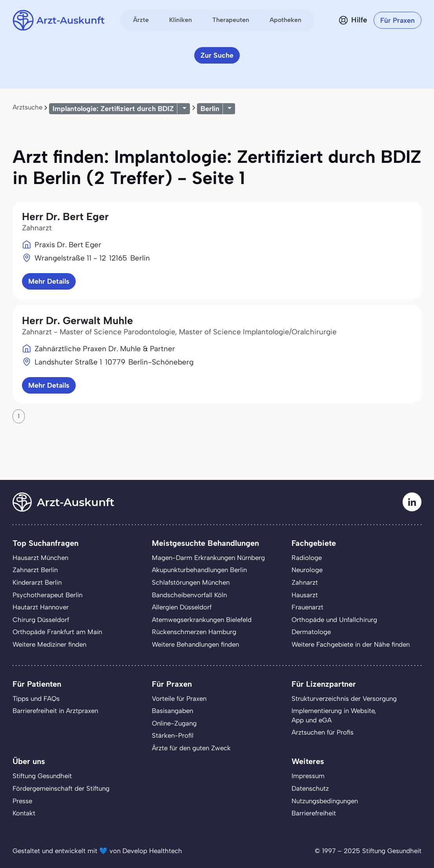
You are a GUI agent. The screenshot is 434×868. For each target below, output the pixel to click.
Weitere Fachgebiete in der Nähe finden (351, 644)
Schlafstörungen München (191, 582)
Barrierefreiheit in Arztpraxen (55, 711)
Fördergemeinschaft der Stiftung (61, 788)
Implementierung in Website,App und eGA (334, 715)
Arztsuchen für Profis (323, 732)
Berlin (210, 108)
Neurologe (307, 570)
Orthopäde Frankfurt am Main (57, 632)
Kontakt (24, 813)
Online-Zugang (174, 723)
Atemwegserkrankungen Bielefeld (202, 620)
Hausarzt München (40, 558)
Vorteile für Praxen (179, 698)
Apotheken (285, 20)
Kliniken (181, 20)
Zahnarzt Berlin (35, 570)
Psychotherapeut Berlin (47, 595)
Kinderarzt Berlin (37, 582)
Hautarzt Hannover (41, 607)
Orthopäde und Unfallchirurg (334, 620)
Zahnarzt (305, 582)
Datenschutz (310, 788)
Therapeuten (231, 20)
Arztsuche (27, 107)
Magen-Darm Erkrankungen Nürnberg (208, 558)
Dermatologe (311, 632)
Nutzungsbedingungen (325, 801)
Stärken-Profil (173, 735)
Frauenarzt (307, 607)
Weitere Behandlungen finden (195, 644)
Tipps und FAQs (36, 698)
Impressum (308, 776)
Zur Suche (217, 55)
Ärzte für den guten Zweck (191, 748)
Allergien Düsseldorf (182, 607)
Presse (22, 801)
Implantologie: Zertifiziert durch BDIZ (113, 108)
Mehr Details (49, 281)
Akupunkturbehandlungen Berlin (199, 570)
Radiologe (307, 558)
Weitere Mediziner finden (49, 644)
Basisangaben (172, 711)
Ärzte (141, 20)
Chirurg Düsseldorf (41, 620)
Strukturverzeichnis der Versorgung (344, 698)
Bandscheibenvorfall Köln (189, 595)
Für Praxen (398, 20)
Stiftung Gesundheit (42, 776)
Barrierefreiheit (314, 813)
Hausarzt (305, 595)
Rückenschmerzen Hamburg (194, 632)
